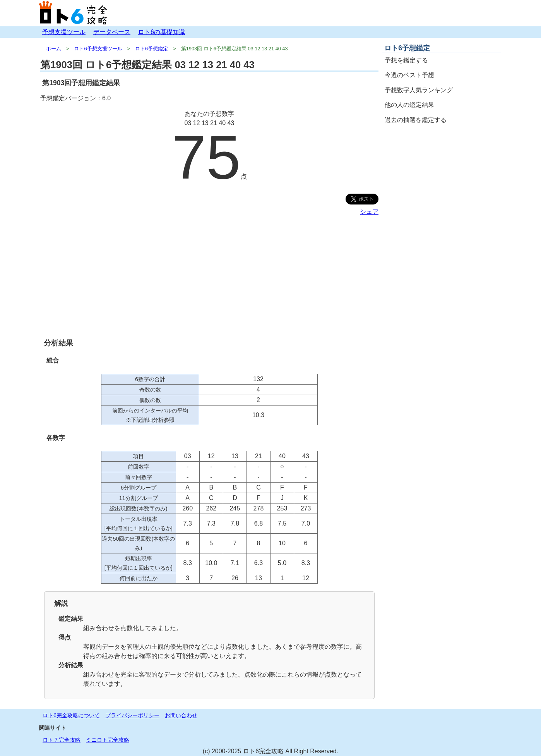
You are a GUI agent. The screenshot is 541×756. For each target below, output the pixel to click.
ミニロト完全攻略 (108, 740)
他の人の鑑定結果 (409, 105)
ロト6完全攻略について (71, 715)
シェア (369, 212)
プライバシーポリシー (132, 715)
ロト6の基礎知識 (162, 32)
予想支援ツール (64, 32)
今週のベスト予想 (409, 75)
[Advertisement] (209, 277)
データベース (112, 32)
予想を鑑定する (406, 60)
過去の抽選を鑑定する (416, 120)
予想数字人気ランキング (419, 90)
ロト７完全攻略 (62, 740)
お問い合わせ (181, 715)
